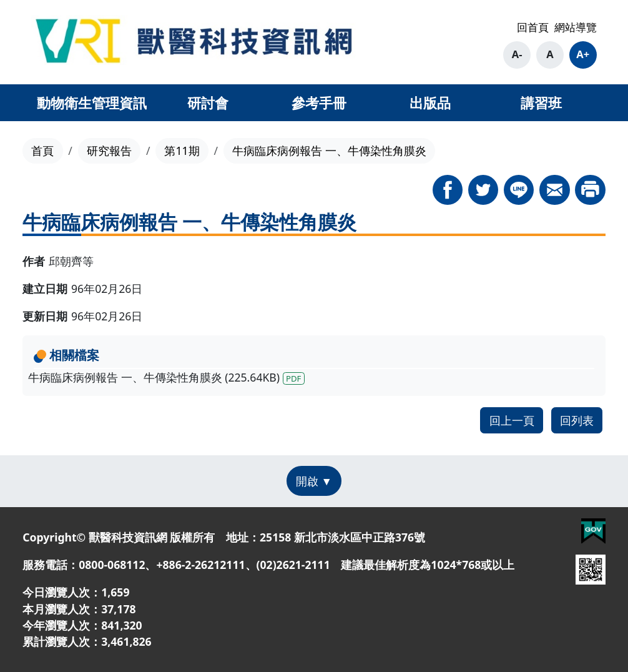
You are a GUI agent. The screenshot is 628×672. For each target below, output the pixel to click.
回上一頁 (512, 420)
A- (517, 54)
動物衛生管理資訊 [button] (92, 102)
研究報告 (109, 151)
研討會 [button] (208, 102)
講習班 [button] (541, 102)
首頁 (42, 151)
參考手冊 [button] (319, 102)
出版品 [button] (430, 102)
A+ (583, 54)
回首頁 (533, 27)
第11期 (182, 151)
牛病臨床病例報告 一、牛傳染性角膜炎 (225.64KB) (166, 377)
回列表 (577, 420)
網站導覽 (576, 27)
